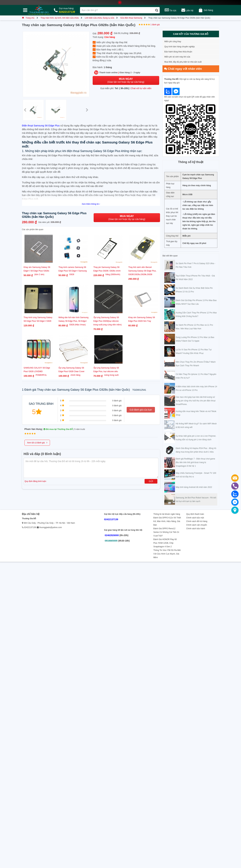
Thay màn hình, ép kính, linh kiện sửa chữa (60, 18)
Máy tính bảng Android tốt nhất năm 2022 (194, 487)
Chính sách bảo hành (196, 529)
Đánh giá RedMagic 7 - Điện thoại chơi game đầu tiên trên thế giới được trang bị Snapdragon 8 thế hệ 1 (195, 462)
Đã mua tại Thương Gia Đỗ (58, 429)
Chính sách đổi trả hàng (197, 521)
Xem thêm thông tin (91, 204)
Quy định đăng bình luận (35, 481)
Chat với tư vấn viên (141, 88)
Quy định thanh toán (195, 514)
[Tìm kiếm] (157, 10)
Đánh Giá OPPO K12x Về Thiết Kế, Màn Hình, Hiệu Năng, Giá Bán (167, 521)
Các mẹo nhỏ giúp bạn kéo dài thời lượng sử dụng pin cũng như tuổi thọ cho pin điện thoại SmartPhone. (196, 401)
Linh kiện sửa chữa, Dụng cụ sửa (99, 18)
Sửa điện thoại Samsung (131, 18)
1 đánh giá (155, 25)
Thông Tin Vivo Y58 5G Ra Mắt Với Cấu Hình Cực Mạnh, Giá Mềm (167, 554)
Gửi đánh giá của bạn (141, 410)
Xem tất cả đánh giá (37, 442)
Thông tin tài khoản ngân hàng (167, 514)
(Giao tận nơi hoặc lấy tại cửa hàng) (126, 80)
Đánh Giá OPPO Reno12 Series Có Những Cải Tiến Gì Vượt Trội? (166, 532)
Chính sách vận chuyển (197, 525)
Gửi (151, 481)
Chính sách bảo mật (195, 518)
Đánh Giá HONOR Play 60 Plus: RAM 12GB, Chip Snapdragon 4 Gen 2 (165, 543)
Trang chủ (28, 18)
